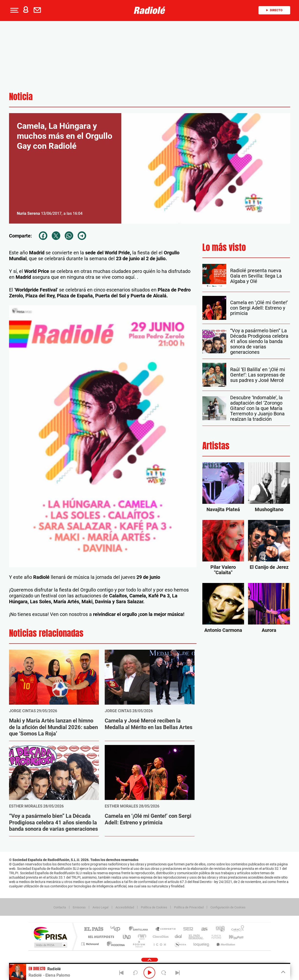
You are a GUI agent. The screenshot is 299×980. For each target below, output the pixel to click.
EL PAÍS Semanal (196, 937)
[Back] (121, 973)
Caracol (236, 929)
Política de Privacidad (189, 907)
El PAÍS (94, 929)
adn (218, 929)
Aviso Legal (100, 907)
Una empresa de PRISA (50, 933)
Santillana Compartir (166, 929)
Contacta (60, 907)
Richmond (91, 944)
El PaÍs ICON (160, 944)
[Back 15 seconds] (135, 973)
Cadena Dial (178, 937)
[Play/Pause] (149, 973)
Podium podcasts (139, 944)
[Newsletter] (38, 10)
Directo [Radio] (274, 10)
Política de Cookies (154, 907)
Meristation (225, 944)
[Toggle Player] (283, 972)
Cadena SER (187, 929)
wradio (141, 937)
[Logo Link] (150, 10)
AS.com (202, 929)
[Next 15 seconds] (164, 973)
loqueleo (202, 944)
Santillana (140, 929)
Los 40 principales (117, 929)
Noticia (21, 97)
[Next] (178, 973)
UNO (127, 937)
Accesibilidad (125, 907)
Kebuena (232, 937)
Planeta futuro (214, 937)
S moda (180, 944)
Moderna (115, 944)
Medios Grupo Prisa (50, 945)
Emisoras (79, 907)
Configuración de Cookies (228, 907)
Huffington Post (100, 937)
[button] (14, 10)
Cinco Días (160, 937)
